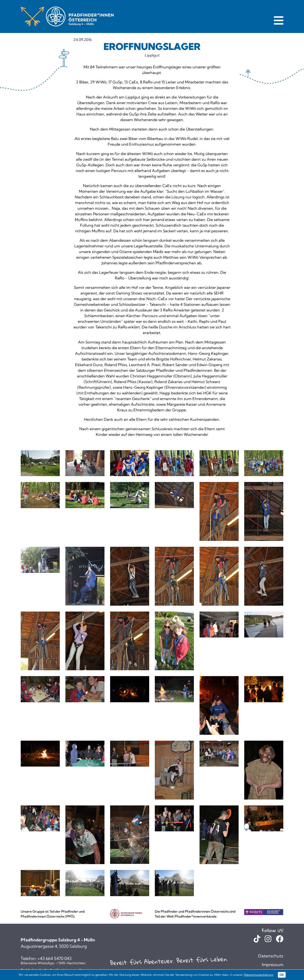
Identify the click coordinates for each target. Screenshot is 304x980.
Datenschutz (271, 956)
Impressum (273, 965)
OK (282, 975)
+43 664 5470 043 (54, 959)
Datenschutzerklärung (258, 975)
